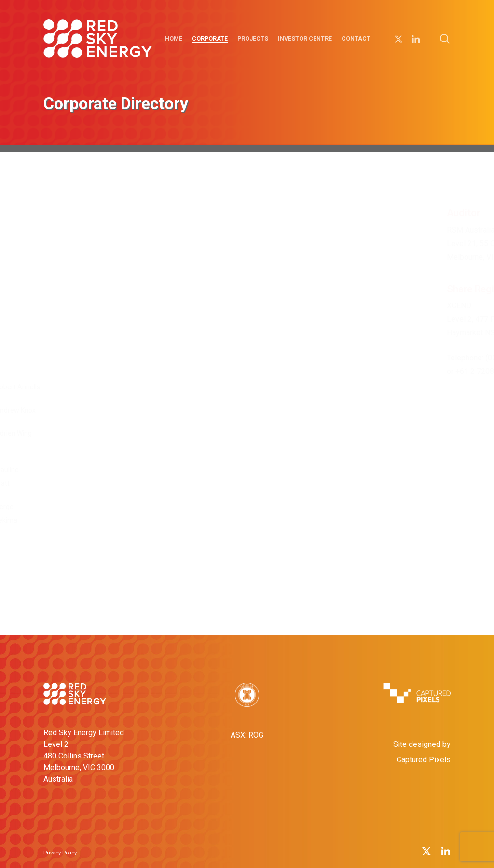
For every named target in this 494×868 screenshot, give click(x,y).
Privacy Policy (60, 853)
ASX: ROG (247, 735)
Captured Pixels (424, 760)
